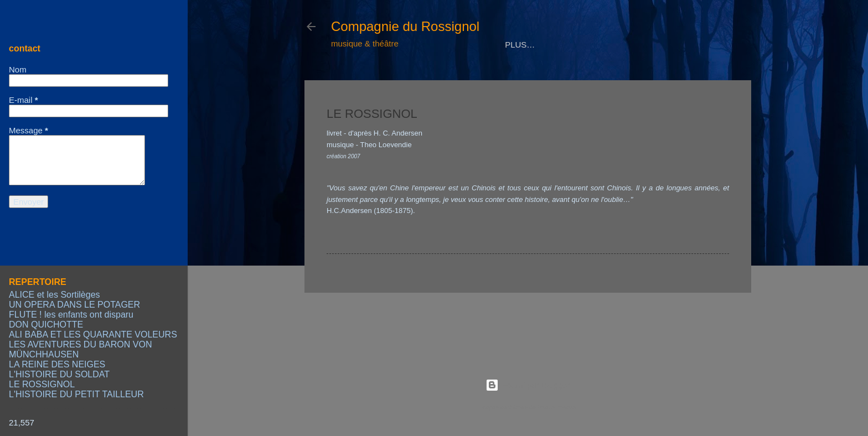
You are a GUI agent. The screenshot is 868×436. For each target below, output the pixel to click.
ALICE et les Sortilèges (55, 295)
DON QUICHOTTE (46, 325)
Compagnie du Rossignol (405, 26)
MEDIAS (500, 78)
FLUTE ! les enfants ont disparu (71, 315)
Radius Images (556, 407)
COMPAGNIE (365, 78)
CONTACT (629, 78)
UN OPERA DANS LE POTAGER (74, 305)
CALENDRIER (563, 78)
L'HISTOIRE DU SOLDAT (59, 374)
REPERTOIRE (437, 78)
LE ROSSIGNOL (42, 384)
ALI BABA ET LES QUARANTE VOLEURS (93, 334)
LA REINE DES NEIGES (57, 364)
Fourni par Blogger (528, 385)
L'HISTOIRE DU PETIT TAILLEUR (76, 394)
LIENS (681, 78)
